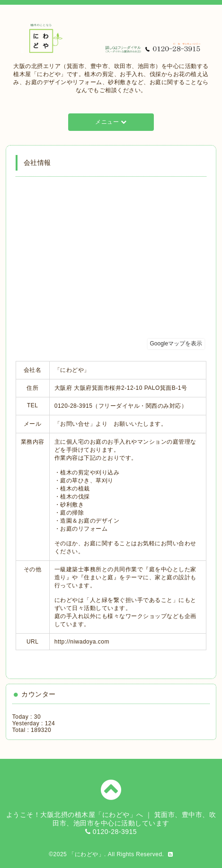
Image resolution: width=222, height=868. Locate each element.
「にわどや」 (86, 854)
